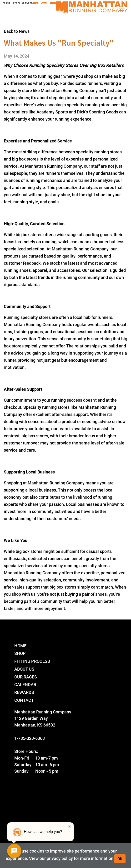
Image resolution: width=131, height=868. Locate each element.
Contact (24, 700)
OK (120, 859)
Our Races (26, 677)
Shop (20, 653)
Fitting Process (32, 661)
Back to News (17, 31)
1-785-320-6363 (30, 738)
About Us (24, 669)
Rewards (24, 692)
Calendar (25, 684)
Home (20, 646)
